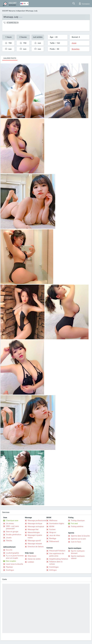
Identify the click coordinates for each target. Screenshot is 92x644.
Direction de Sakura (36, 547)
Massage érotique (35, 523)
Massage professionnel (37, 520)
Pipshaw (9, 567)
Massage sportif (34, 541)
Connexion (84, 3)
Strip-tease (32, 556)
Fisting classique (78, 520)
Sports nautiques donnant (78, 552)
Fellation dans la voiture (56, 563)
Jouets (9, 538)
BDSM (52, 526)
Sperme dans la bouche (80, 536)
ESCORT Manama (9, 11)
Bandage (53, 538)
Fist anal (74, 523)
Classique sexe (12, 520)
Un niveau (10, 523)
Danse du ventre (34, 559)
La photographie (12, 553)
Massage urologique (36, 526)
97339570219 (13, 22)
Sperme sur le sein (78, 539)
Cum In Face (76, 542)
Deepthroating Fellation (59, 559)
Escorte (9, 550)
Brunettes (76, 49)
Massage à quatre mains (35, 536)
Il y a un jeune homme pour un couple (15, 557)
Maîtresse (53, 520)
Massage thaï (33, 529)
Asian (74, 43)
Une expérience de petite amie (57, 555)
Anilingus (53, 570)
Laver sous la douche (14, 564)
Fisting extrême (77, 526)
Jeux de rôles (55, 535)
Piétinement (54, 541)
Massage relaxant (35, 544)
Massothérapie (34, 532)
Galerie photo (10, 58)
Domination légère (57, 523)
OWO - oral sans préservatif (12, 527)
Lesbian (31, 562)
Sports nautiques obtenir (78, 557)
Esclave (52, 529)
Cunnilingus (54, 567)
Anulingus (10, 570)
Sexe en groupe (12, 532)
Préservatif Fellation (57, 551)
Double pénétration (14, 535)
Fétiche (9, 541)
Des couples (11, 561)
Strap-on (53, 532)
